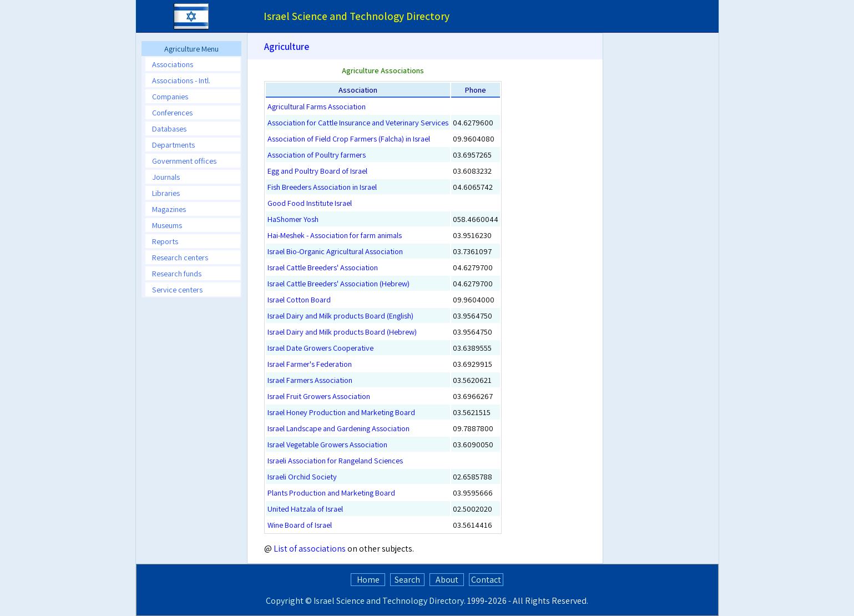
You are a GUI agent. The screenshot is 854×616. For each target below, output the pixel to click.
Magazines (169, 209)
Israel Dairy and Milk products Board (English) (340, 315)
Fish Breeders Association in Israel (322, 187)
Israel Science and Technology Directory (389, 601)
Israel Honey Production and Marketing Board (341, 412)
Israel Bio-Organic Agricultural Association (335, 251)
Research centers (180, 257)
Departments (173, 145)
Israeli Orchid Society (302, 476)
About (447, 580)
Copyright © (289, 601)
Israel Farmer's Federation (310, 364)
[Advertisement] (663, 230)
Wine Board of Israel (300, 525)
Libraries (166, 193)
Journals (166, 177)
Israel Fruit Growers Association (319, 396)
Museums (167, 225)
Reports (165, 241)
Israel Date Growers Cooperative (320, 348)
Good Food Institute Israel (310, 203)
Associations (173, 64)
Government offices (184, 161)
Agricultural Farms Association (317, 106)
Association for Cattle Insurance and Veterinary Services (358, 122)
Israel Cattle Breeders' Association (323, 267)
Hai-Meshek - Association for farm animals (335, 235)
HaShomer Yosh (293, 219)
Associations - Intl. (181, 80)
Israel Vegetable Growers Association (327, 444)
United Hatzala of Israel (305, 509)
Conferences (172, 112)
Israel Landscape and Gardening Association (338, 428)
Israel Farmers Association (310, 380)
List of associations (310, 549)
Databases (169, 128)
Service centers (177, 289)
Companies (170, 96)
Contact (486, 580)
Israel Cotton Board (299, 299)
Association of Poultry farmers (317, 155)
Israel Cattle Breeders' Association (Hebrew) (338, 283)
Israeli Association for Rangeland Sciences (335, 460)
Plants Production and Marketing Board (331, 493)
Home (368, 580)
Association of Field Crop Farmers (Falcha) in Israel (349, 138)
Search (407, 580)
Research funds (177, 273)
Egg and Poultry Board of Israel (317, 171)
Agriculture (287, 46)
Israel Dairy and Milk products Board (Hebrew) (342, 332)
